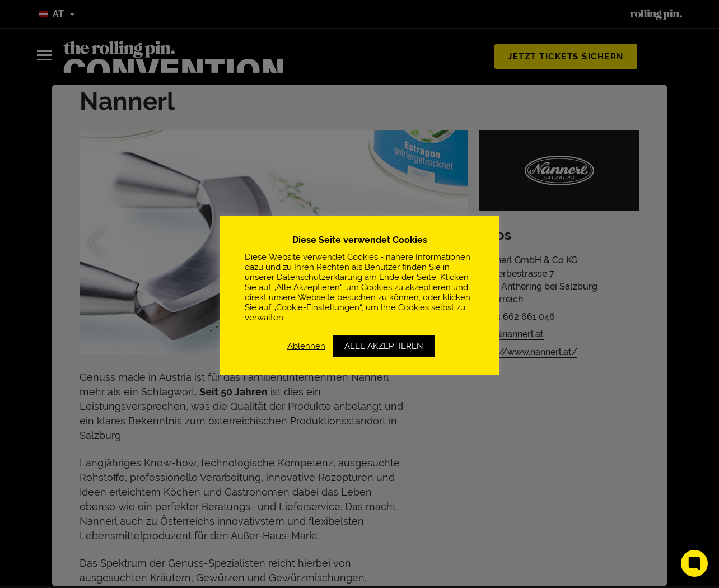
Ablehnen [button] (306, 346)
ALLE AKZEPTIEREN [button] (384, 346)
